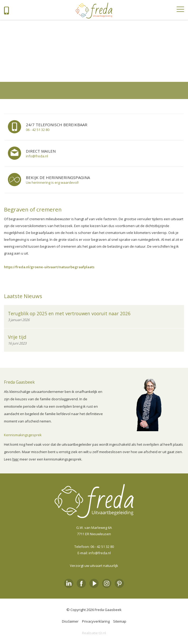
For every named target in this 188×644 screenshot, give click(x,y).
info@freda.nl (100, 553)
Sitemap (120, 621)
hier (16, 459)
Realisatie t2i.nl (94, 633)
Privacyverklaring (96, 621)
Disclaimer (70, 621)
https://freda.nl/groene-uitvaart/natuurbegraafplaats (49, 267)
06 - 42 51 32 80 (102, 547)
